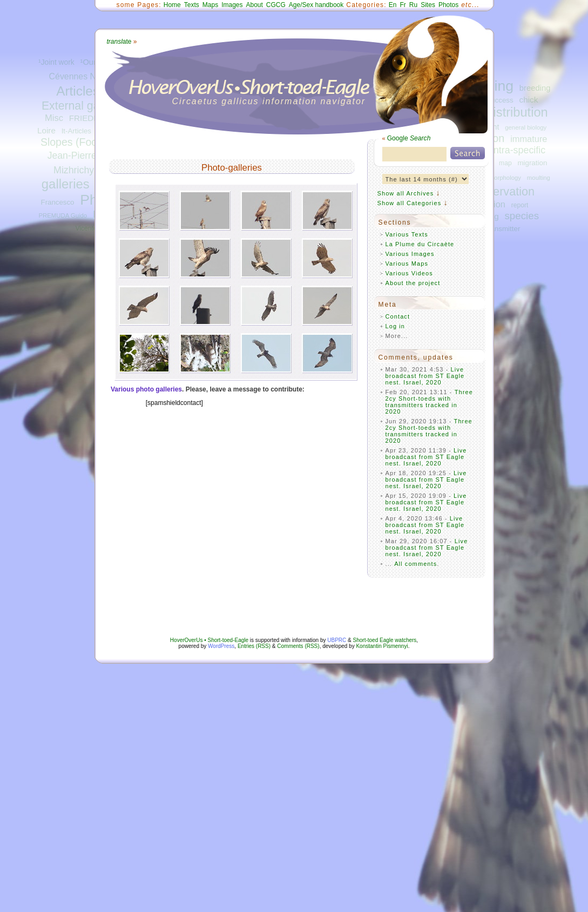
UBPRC (337, 640)
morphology (505, 178)
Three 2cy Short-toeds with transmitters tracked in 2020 (430, 402)
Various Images (410, 254)
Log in (396, 326)
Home (172, 5)
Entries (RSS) (254, 646)
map (505, 163)
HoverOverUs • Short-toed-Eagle (209, 640)
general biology (526, 127)
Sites (428, 5)
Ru (413, 5)
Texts (192, 5)
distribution (517, 112)
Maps (210, 5)
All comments (415, 564)
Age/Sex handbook (316, 5)
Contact (398, 316)
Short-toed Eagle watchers (385, 640)
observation (504, 191)
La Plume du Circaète (420, 244)
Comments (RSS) (298, 646)
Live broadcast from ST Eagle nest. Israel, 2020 (425, 376)
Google (409, 138)
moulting (539, 178)
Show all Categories (410, 203)
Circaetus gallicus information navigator (269, 101)
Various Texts (407, 234)
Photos (448, 5)
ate (119, 42)
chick (528, 100)
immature (529, 139)
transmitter (503, 229)
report (520, 205)
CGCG (276, 5)
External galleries (86, 106)
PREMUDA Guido (63, 215)
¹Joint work (56, 62)
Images (232, 5)
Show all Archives (406, 193)
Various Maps (407, 264)
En (393, 5)
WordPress (221, 646)
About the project (413, 283)
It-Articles (76, 131)
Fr (403, 5)
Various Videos (409, 273)
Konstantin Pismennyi (382, 646)
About (254, 5)
